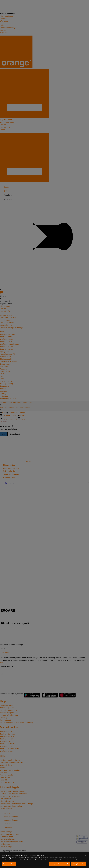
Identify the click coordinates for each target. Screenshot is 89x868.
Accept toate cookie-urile (60, 864)
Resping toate (79, 864)
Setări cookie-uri (9, 864)
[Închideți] (85, 856)
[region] (44, 860)
